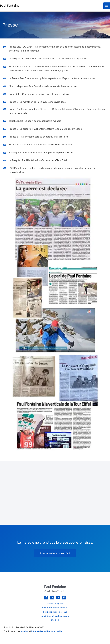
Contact (55, 620)
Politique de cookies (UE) (55, 612)
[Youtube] (58, 598)
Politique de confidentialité (55, 607)
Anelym (25, 631)
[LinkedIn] (52, 598)
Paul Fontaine (10, 6)
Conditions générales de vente (55, 616)
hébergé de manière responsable (47, 631)
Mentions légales (55, 603)
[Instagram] (64, 598)
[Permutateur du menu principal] (107, 6)
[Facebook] (46, 598)
